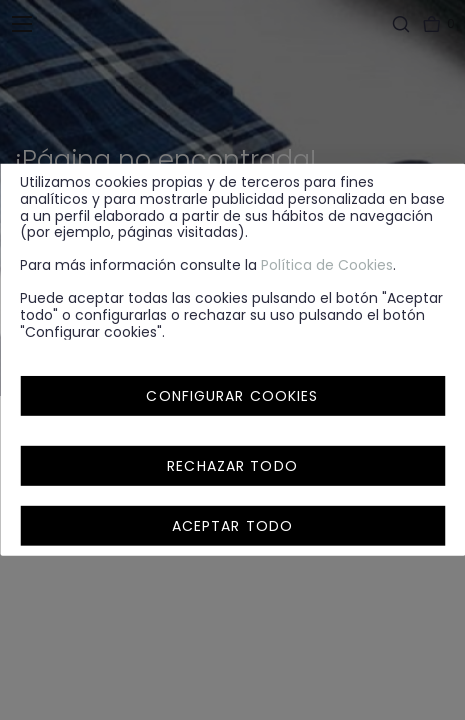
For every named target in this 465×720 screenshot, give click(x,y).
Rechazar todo (232, 466)
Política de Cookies (327, 265)
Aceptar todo (232, 526)
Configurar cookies (232, 396)
